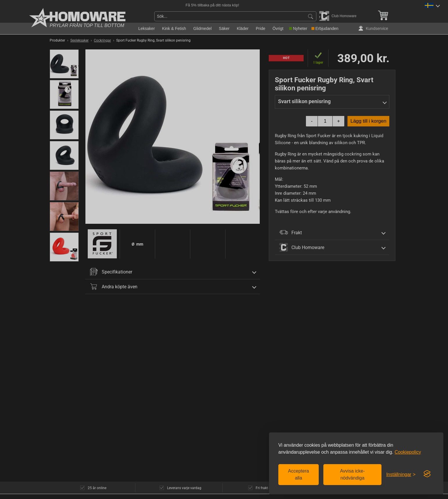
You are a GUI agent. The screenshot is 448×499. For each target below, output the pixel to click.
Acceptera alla (298, 474)
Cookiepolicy (408, 452)
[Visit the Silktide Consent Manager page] (427, 474)
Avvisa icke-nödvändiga (352, 474)
